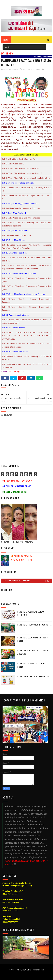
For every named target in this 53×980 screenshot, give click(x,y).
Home (6, 40)
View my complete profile (23, 560)
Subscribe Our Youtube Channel (27, 581)
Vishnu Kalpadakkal (23, 556)
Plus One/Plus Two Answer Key (33, 676)
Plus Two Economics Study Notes (35, 625)
